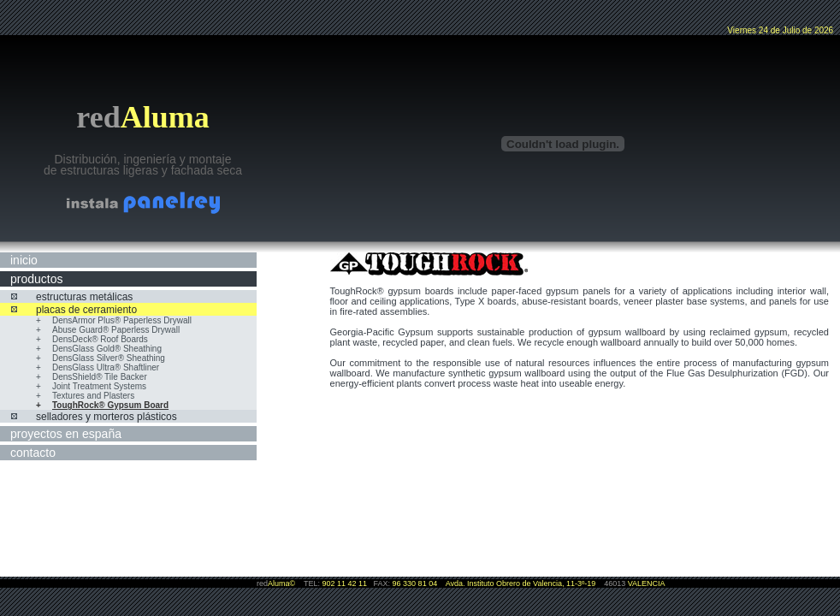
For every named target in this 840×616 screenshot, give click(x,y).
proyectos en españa (66, 434)
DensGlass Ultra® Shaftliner (106, 367)
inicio (24, 260)
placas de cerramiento (86, 310)
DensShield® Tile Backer (100, 377)
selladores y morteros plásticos (106, 417)
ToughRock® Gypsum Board (110, 405)
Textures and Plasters (93, 396)
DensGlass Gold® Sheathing (107, 349)
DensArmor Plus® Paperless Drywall (122, 320)
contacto (33, 453)
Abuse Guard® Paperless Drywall (116, 330)
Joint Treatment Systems (99, 386)
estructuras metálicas (84, 297)
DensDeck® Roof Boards (100, 339)
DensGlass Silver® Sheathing (109, 358)
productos (36, 279)
